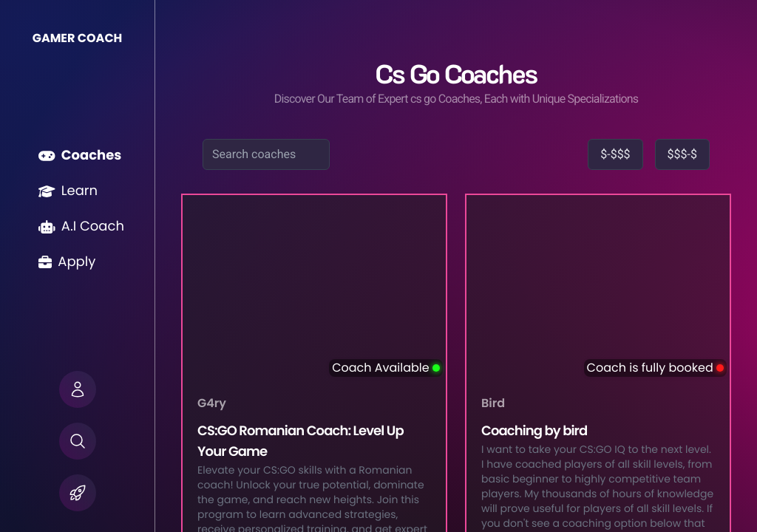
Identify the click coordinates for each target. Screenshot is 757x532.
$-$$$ (615, 154)
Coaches (80, 156)
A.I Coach (81, 226)
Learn (68, 191)
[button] (78, 389)
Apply (67, 262)
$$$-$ (682, 154)
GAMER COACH (78, 38)
